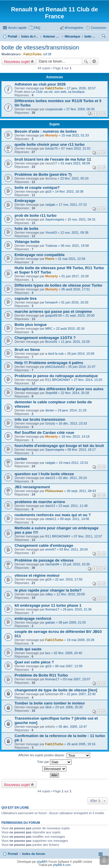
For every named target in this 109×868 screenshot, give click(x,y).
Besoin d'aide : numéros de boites (46, 131)
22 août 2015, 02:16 (70, 329)
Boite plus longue (31, 325)
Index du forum (34, 854)
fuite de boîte (26, 229)
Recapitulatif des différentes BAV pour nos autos (59, 389)
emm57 (51, 549)
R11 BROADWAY (58, 380)
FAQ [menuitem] (37, 28)
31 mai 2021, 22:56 (72, 259)
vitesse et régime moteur (37, 575)
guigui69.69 (54, 315)
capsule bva (26, 298)
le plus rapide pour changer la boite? (48, 590)
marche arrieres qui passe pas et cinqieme (53, 311)
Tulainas (51, 246)
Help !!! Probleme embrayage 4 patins (49, 363)
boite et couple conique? (37, 188)
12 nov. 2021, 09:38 (74, 232)
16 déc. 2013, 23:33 (73, 423)
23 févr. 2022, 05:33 (74, 178)
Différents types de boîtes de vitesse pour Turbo (58, 285)
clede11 (51, 519)
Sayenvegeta (55, 219)
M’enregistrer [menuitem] (74, 28)
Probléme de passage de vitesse (44, 560)
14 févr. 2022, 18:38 (69, 191)
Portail (12, 36)
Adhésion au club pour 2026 (40, 84)
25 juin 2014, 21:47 (82, 367)
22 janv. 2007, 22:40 (81, 694)
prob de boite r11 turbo (35, 215)
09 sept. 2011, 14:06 (75, 519)
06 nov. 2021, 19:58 (75, 246)
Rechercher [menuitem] (104, 37)
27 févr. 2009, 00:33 (80, 109)
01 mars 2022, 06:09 (75, 163)
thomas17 (52, 609)
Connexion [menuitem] (98, 28)
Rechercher (86, 61)
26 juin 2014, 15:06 (81, 354)
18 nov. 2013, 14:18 (75, 436)
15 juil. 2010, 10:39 (76, 564)
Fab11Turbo (33, 54)
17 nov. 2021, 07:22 (73, 205)
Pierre (50, 259)
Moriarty (52, 135)
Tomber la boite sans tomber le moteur (50, 703)
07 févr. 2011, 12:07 (88, 536)
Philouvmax (54, 491)
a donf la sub (54, 354)
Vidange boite (27, 242)
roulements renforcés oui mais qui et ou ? (53, 515)
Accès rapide (17, 28)
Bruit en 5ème (27, 350)
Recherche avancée (94, 61)
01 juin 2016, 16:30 (75, 302)
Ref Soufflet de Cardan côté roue (44, 433)
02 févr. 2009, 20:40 (68, 653)
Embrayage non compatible (40, 255)
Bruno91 (51, 342)
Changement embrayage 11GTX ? (45, 338)
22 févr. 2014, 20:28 (75, 393)
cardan (21, 459)
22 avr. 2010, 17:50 (69, 579)
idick (49, 707)
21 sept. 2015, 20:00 (80, 315)
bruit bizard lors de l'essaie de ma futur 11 (53, 159)
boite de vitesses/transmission (40, 47)
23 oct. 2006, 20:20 (69, 707)
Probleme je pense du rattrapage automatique (56, 376)
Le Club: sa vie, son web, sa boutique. (58, 92)
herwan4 (51, 302)
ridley (49, 594)
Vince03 (51, 232)
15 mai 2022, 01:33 (75, 135)
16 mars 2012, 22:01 (73, 463)
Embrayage (25, 201)
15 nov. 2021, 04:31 (81, 219)
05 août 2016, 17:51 (76, 289)
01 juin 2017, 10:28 (75, 276)
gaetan (50, 622)
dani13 (50, 478)
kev (48, 653)
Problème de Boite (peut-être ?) (43, 174)
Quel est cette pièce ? (34, 662)
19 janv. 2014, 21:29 (72, 410)
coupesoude (54, 109)
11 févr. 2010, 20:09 (70, 594)
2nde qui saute (28, 649)
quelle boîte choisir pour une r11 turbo (50, 144)
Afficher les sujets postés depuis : (54, 755)
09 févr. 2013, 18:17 (82, 450)
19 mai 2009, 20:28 (81, 640)
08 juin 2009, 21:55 (72, 622)
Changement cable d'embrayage (44, 545)
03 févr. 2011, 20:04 (74, 549)
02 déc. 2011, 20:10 (73, 478)
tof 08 (47, 54)
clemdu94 (52, 564)
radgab (50, 205)
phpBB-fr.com (62, 865)
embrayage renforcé (33, 618)
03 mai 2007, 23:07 (76, 679)
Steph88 (51, 393)
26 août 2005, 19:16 (81, 744)
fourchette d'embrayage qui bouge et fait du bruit (59, 446)
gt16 (48, 191)
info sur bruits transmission (40, 419)
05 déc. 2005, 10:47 (73, 727)
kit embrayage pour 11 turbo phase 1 (48, 605)
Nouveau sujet (17, 61)
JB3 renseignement (32, 487)
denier (50, 410)
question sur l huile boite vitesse (44, 474)
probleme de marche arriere (40, 502)
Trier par (54, 762)
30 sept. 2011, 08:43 (81, 491)
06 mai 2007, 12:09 (69, 666)
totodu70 (52, 148)
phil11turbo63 (55, 367)
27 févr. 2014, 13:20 (88, 380)
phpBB (41, 862)
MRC (49, 329)
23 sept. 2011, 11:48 (73, 506)
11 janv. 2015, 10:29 (75, 342)
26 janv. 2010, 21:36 (77, 609)
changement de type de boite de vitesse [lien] (56, 690)
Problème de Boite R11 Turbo (41, 675)
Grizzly (50, 423)
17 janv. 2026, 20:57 (81, 88)
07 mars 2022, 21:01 (76, 148)
